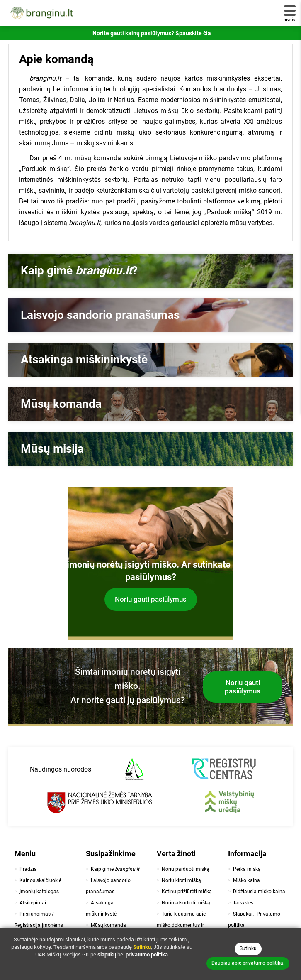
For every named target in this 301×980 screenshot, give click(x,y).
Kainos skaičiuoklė (40, 880)
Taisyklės (243, 903)
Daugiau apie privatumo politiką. (248, 963)
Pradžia (28, 869)
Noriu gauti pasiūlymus (151, 599)
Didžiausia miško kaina (259, 892)
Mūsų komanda (61, 404)
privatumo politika (147, 954)
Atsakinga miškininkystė (84, 359)
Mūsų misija (52, 449)
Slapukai (243, 914)
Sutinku (248, 948)
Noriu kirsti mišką (181, 880)
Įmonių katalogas (39, 892)
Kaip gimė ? (79, 271)
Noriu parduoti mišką (186, 869)
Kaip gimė (115, 869)
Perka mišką (247, 869)
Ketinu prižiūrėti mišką (187, 892)
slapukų (107, 954)
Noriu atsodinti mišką (186, 903)
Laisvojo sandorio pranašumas (100, 315)
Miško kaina (246, 880)
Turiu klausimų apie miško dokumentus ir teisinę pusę (181, 925)
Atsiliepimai (33, 903)
